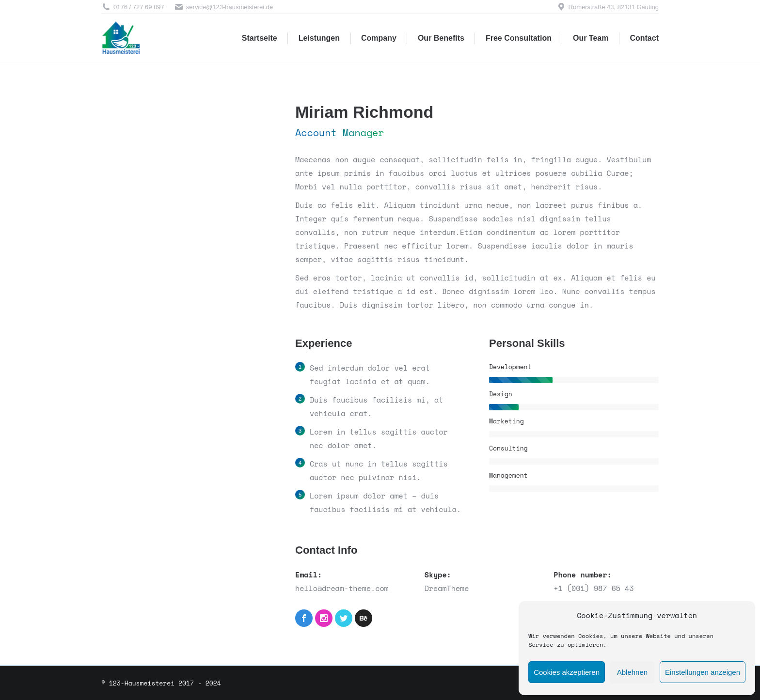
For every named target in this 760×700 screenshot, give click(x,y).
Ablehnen (632, 672)
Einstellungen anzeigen (703, 672)
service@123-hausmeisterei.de (223, 7)
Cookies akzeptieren (567, 672)
